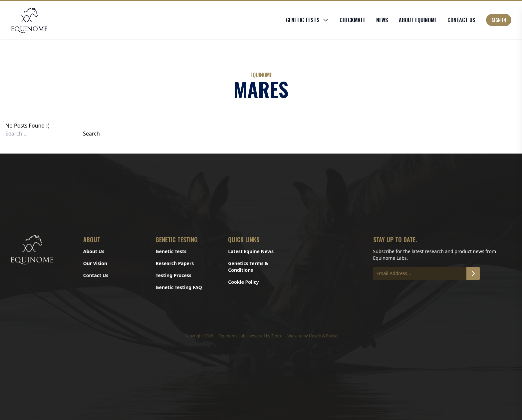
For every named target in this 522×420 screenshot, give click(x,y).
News (382, 20)
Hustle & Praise (323, 336)
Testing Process (173, 275)
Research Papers (175, 263)
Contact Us (461, 20)
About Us (94, 251)
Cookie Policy (243, 282)
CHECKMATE (353, 20)
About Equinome (418, 20)
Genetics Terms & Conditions (248, 267)
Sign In (499, 20)
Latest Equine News (251, 251)
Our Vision (95, 263)
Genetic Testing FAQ (179, 287)
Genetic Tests (171, 251)
